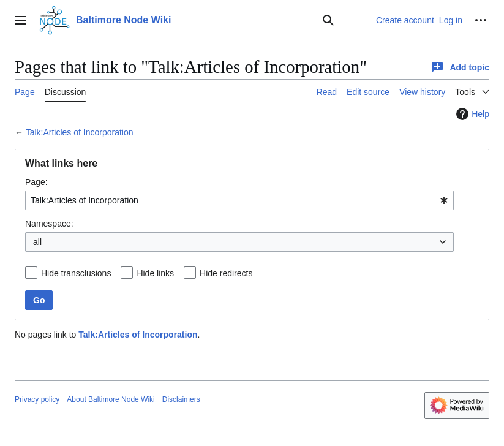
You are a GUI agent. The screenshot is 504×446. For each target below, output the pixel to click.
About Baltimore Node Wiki (111, 399)
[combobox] (239, 200)
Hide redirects (226, 273)
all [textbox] (37, 242)
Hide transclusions (76, 273)
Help (471, 114)
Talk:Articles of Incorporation (80, 132)
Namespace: (49, 224)
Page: (36, 182)
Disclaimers (181, 399)
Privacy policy (37, 399)
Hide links (155, 273)
